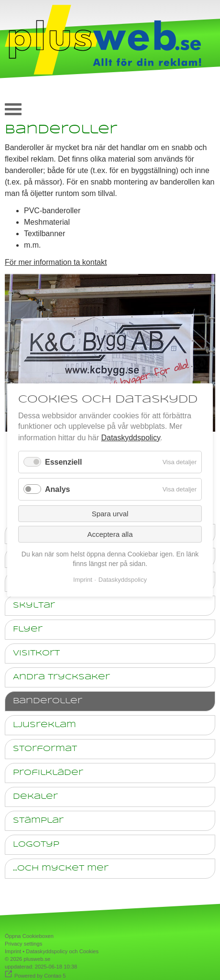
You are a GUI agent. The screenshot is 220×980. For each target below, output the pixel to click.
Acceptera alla (110, 534)
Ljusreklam (44, 725)
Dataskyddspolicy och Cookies (62, 951)
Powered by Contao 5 (40, 976)
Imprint (13, 951)
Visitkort (36, 653)
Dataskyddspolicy (130, 438)
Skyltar (34, 605)
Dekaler (35, 797)
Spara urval (110, 514)
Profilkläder (48, 773)
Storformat (45, 749)
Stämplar (38, 821)
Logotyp (36, 844)
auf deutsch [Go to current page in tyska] (203, 107)
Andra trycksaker (61, 677)
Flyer (28, 629)
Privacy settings (23, 944)
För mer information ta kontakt (56, 262)
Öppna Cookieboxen (29, 936)
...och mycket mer (61, 868)
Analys (57, 489)
